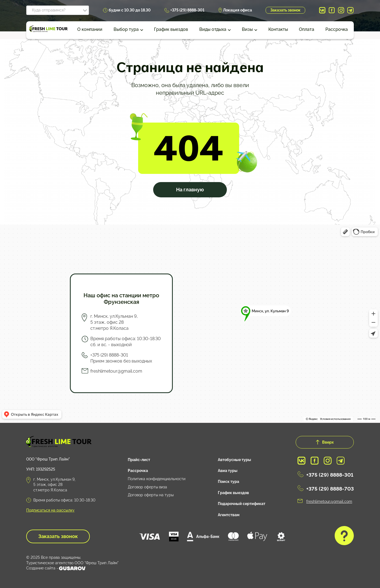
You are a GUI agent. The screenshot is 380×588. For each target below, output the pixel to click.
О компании (90, 29)
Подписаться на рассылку (50, 510)
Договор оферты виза (147, 487)
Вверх (325, 442)
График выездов (171, 29)
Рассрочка (337, 29)
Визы (247, 29)
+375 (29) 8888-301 (187, 10)
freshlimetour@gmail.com (116, 371)
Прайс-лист (139, 460)
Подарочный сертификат (242, 504)
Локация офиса (238, 10)
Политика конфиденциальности (157, 479)
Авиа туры (228, 471)
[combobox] (58, 10)
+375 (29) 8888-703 (330, 489)
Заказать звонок (285, 10)
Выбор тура (126, 29)
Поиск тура (228, 482)
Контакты (278, 29)
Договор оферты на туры (151, 495)
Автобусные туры (234, 460)
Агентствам (229, 515)
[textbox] (58, 9)
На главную (190, 190)
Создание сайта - (56, 568)
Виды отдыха (213, 29)
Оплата (307, 29)
